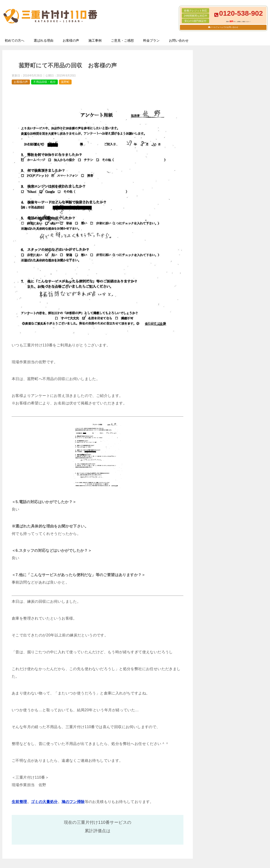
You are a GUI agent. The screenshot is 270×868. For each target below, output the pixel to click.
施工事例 (95, 40)
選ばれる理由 (44, 40)
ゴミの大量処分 (44, 802)
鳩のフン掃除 (73, 802)
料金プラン (151, 40)
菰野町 (65, 82)
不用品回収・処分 (44, 82)
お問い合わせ (179, 40)
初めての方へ (15, 40)
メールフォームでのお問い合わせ (224, 27)
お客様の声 (71, 40)
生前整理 (19, 802)
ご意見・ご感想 (122, 40)
